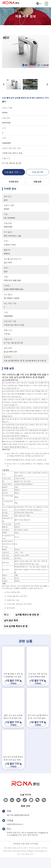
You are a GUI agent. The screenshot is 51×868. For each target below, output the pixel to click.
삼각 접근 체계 (11, 631)
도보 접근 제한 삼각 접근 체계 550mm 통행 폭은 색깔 (38, 686)
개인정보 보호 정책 (21, 854)
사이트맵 (34, 854)
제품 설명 (37, 182)
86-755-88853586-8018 (18, 826)
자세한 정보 (14, 182)
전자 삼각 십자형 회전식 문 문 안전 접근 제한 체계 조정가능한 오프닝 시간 (13, 769)
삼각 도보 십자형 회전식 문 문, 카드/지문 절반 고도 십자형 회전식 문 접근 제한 (38, 728)
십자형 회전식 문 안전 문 (27, 625)
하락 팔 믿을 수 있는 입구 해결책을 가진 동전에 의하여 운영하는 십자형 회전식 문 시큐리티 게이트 (13, 686)
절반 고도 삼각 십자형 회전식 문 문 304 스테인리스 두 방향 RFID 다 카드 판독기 (13, 728)
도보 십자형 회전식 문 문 (16, 637)
